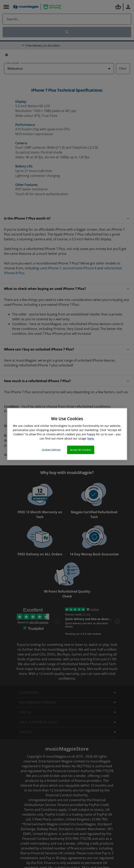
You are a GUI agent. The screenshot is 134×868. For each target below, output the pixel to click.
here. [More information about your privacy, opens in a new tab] (91, 438)
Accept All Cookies (81, 450)
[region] (67, 434)
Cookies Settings (51, 450)
